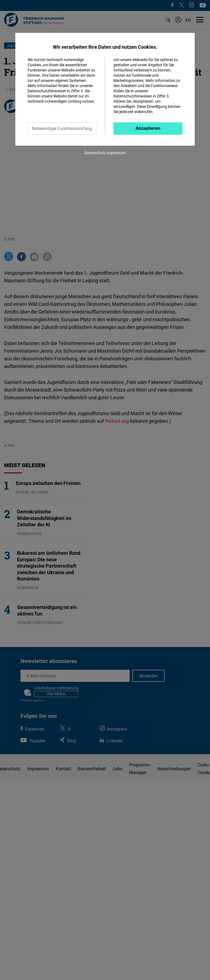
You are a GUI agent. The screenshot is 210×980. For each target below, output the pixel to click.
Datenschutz (95, 153)
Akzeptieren (148, 128)
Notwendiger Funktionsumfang (62, 128)
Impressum (116, 153)
